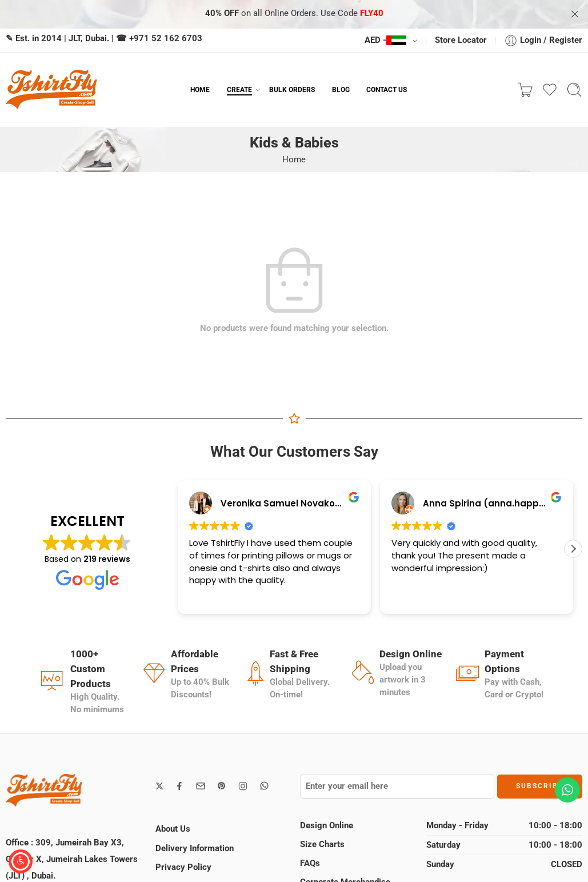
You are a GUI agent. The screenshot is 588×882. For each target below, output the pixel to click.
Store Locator (461, 40)
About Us (173, 829)
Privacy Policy (183, 867)
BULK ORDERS (292, 89)
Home (294, 160)
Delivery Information (195, 849)
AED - (385, 41)
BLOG (341, 89)
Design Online (327, 826)
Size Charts (322, 845)
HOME (200, 89)
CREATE (239, 90)
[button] (573, 549)
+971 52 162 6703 (166, 39)
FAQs (310, 863)
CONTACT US (387, 89)
